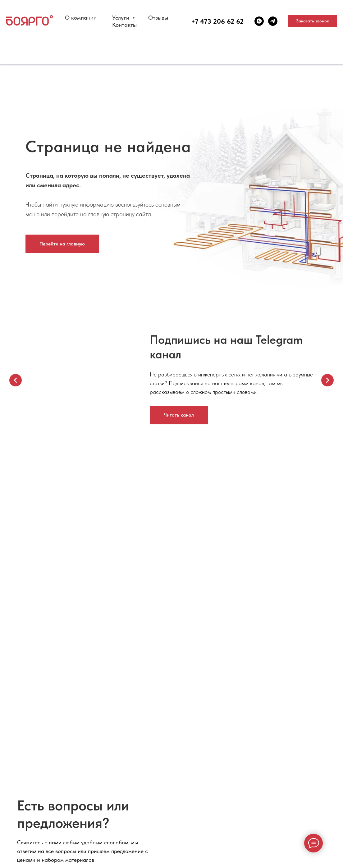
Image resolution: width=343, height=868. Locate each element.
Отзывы (158, 18)
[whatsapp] (259, 21)
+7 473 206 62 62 (217, 21)
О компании (81, 18)
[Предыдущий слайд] (16, 380)
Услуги (121, 18)
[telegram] (273, 21)
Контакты (124, 25)
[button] (313, 21)
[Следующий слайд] (327, 380)
